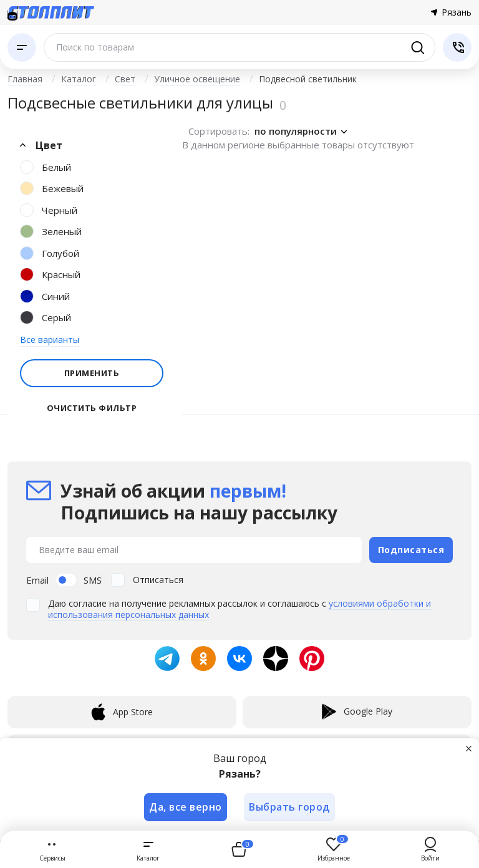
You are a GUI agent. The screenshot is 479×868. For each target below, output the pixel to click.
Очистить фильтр (92, 408)
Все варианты (50, 340)
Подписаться (411, 549)
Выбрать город (290, 807)
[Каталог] (22, 47)
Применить (92, 373)
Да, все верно (186, 807)
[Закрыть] (469, 748)
